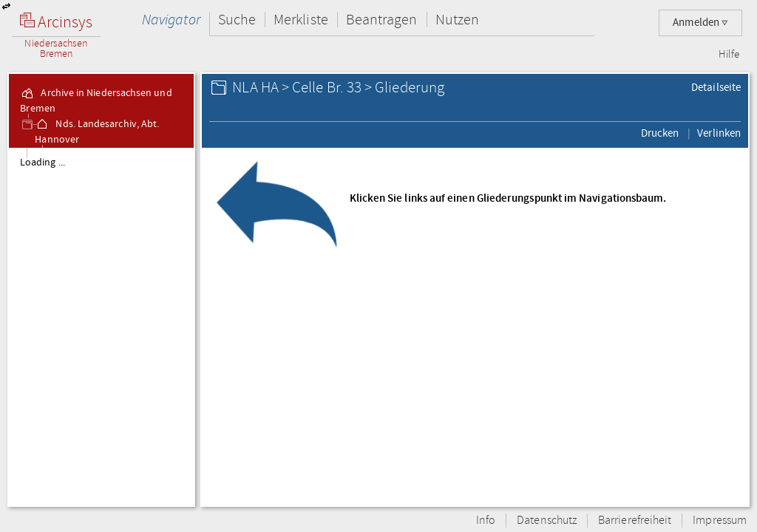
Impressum (720, 521)
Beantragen (382, 20)
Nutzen (457, 20)
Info (486, 521)
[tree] (101, 327)
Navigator (171, 20)
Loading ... (43, 163)
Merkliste (301, 20)
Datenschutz (547, 521)
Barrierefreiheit (635, 521)
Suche (237, 20)
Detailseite (716, 87)
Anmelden (700, 23)
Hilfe (729, 55)
